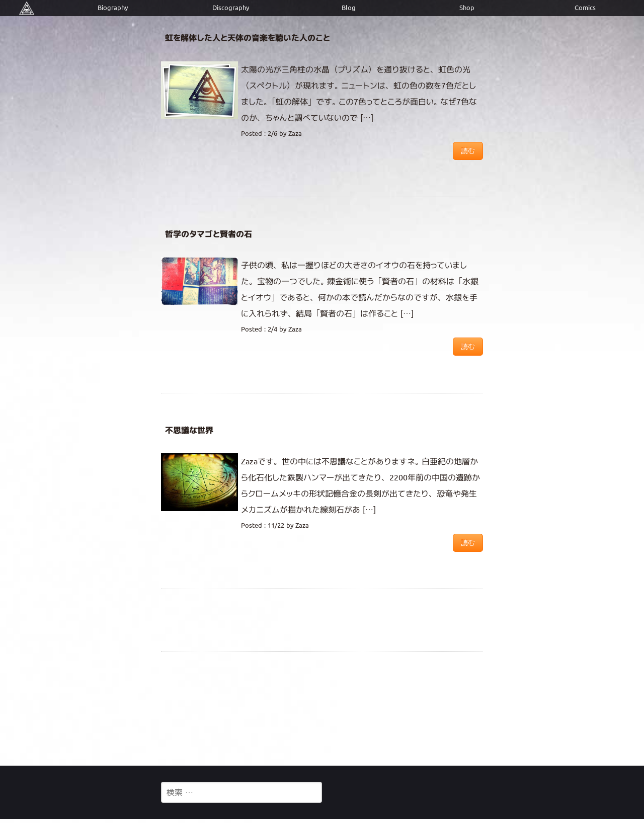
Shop (467, 8)
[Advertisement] (322, 708)
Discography (231, 8)
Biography (113, 8)
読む (468, 151)
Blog (349, 8)
